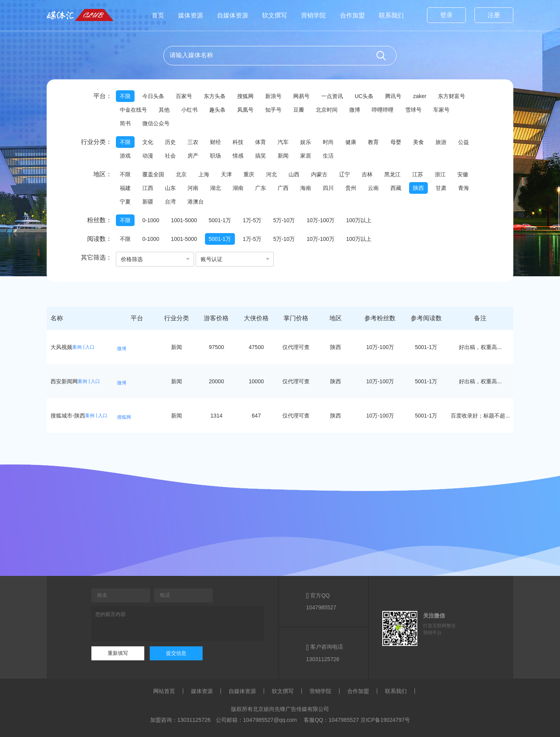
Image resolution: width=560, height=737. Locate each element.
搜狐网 (245, 96)
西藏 (396, 188)
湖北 (215, 188)
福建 (125, 188)
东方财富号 (451, 96)
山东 (170, 188)
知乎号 (273, 110)
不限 (125, 96)
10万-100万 (320, 220)
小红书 (189, 110)
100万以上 (359, 220)
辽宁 (345, 174)
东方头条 (215, 96)
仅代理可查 (296, 347)
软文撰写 (275, 15)
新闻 (283, 156)
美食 (418, 142)
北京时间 (327, 110)
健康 (351, 142)
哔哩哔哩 (383, 110)
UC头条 (364, 96)
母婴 (396, 142)
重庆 (249, 174)
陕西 (418, 188)
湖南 (238, 188)
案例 (77, 347)
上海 (204, 174)
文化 (148, 142)
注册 (494, 15)
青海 (464, 188)
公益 (464, 142)
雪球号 (413, 110)
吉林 (367, 174)
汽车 (283, 142)
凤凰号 (245, 110)
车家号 (441, 110)
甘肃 (441, 188)
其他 (164, 110)
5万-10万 (284, 220)
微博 (355, 110)
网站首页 (164, 691)
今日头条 (153, 96)
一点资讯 (332, 96)
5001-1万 (220, 220)
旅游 (441, 142)
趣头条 (217, 110)
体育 (261, 142)
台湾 (170, 202)
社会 (170, 156)
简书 (125, 123)
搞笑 (261, 156)
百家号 (184, 96)
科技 (238, 142)
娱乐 (306, 142)
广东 (261, 188)
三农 (193, 142)
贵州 (351, 188)
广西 (283, 188)
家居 (306, 156)
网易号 (301, 96)
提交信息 (176, 653)
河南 (193, 188)
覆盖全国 (153, 174)
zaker (420, 96)
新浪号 (273, 96)
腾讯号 (393, 96)
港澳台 (196, 202)
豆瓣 (299, 110)
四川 (328, 188)
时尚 (328, 142)
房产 (193, 156)
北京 (181, 174)
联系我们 (391, 15)
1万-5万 (252, 220)
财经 (215, 142)
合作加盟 (352, 15)
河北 (271, 174)
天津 (226, 174)
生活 (328, 156)
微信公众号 (156, 123)
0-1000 (151, 220)
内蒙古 (319, 174)
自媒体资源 (233, 15)
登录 (446, 15)
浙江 (440, 174)
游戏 (125, 156)
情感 (238, 156)
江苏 (418, 174)
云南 (373, 188)
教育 (373, 142)
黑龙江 (392, 174)
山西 (294, 174)
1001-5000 (184, 220)
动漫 (148, 156)
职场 (215, 156)
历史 (170, 142)
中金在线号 (133, 110)
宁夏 (125, 202)
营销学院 (313, 15)
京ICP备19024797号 (385, 720)
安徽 (463, 174)
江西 (148, 188)
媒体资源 (191, 15)
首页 (158, 15)
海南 (306, 188)
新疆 (148, 202)
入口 (90, 347)
